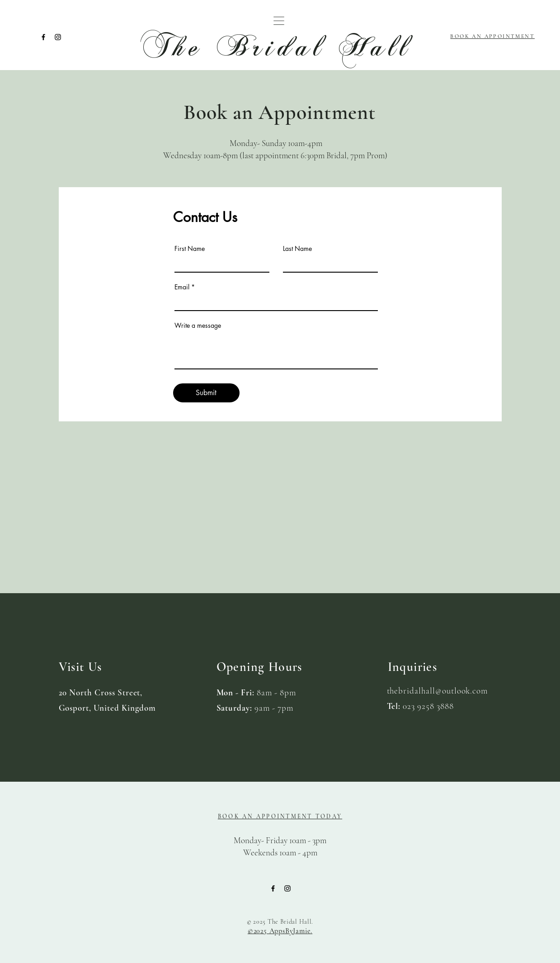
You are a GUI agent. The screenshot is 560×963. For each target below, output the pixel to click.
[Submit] (206, 393)
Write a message (198, 326)
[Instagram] (58, 37)
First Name (190, 249)
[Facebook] (43, 37)
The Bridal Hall (276, 46)
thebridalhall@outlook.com (438, 691)
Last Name (297, 249)
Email (182, 287)
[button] (279, 21)
